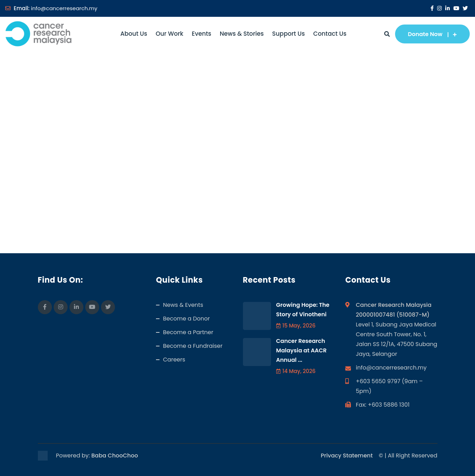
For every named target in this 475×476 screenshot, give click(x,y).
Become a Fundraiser (193, 346)
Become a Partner (188, 332)
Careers (174, 360)
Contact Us (330, 34)
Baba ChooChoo (115, 456)
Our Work (169, 34)
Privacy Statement (347, 456)
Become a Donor (186, 319)
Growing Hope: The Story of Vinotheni (303, 310)
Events (202, 34)
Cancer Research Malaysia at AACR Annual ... (301, 350)
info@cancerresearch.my (64, 8)
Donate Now (432, 34)
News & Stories (242, 34)
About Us (134, 34)
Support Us (288, 34)
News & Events (183, 305)
